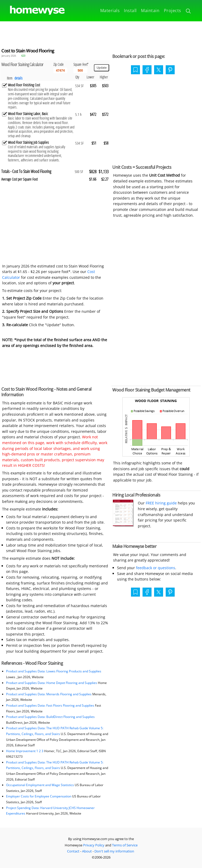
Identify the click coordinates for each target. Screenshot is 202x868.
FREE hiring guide (161, 503)
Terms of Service (125, 845)
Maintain (150, 11)
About (87, 851)
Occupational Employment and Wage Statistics (40, 785)
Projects (173, 11)
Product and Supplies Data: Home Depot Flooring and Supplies (52, 683)
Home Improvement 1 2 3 (25, 751)
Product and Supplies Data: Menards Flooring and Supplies (49, 694)
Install (130, 11)
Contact (73, 851)
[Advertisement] (101, 33)
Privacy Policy (94, 845)
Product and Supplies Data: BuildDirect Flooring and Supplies (50, 717)
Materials (110, 11)
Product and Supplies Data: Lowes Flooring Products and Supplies (54, 671)
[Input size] (80, 71)
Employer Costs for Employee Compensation (39, 796)
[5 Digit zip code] (60, 71)
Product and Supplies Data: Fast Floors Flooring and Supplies (50, 705)
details (19, 78)
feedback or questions (156, 568)
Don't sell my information (114, 851)
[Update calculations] (102, 68)
